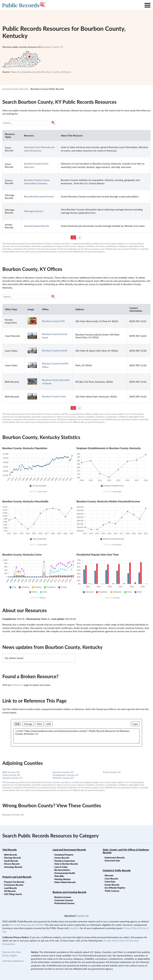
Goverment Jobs (112, 861)
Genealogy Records (13, 867)
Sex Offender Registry (115, 888)
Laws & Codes (61, 867)
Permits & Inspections (65, 861)
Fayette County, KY (12, 778)
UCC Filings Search (13, 894)
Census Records (62, 858)
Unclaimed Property (64, 855)
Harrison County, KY (63, 772)
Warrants (109, 875)
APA (49, 724)
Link (17, 724)
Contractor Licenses (64, 900)
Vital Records (10, 850)
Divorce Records (12, 864)
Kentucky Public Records (15, 89)
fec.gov (117, 598)
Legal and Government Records (69, 850)
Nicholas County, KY (63, 778)
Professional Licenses (64, 903)
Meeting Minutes (62, 879)
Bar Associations (62, 870)
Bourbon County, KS (13, 815)
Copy (135, 724)
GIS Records (10, 891)
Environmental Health (65, 873)
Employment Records (115, 858)
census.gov (43, 491)
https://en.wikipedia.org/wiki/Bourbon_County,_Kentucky (41, 72)
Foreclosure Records (14, 885)
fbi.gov (43, 598)
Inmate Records (112, 885)
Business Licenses (63, 897)
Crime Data (110, 882)
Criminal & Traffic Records (117, 870)
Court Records (111, 879)
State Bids (59, 876)
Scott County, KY (112, 772)
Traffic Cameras (112, 891)
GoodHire (74, 928)
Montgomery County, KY (66, 775)
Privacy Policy (131, 928)
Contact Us (18, 685)
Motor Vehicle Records (65, 882)
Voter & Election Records (66, 864)
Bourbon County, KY (52, 47)
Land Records (10, 888)
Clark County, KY (11, 775)
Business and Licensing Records (69, 892)
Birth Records (11, 855)
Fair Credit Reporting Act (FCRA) (26, 925)
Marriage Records (12, 858)
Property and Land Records (17, 877)
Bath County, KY (11, 772)
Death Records (11, 861)
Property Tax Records (14, 882)
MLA (39, 724)
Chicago (28, 724)
